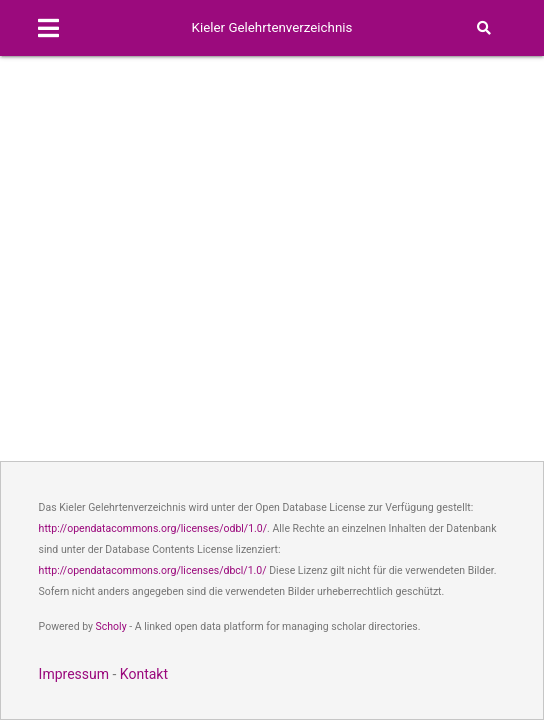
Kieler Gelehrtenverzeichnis (272, 27)
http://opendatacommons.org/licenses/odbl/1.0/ (153, 528)
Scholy (111, 626)
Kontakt (144, 674)
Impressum (74, 674)
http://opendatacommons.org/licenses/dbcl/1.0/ (153, 570)
